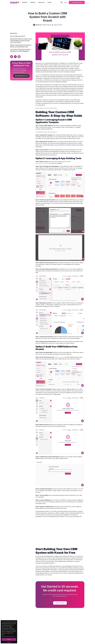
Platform (33, 2)
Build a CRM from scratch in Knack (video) (46, 108)
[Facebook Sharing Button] (15, 57)
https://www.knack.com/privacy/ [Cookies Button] (9, 636)
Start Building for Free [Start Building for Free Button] (77, 2)
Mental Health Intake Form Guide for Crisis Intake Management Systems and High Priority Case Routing (21, 41)
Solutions (25, 2)
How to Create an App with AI (18, 36)
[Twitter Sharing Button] (12, 57)
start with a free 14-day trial (42, 163)
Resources (41, 2)
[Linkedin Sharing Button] (19, 57)
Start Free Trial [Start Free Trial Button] (60, 603)
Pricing (49, 2)
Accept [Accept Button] (9, 639)
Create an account (59, 357)
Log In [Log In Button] (66, 2)
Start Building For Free (21, 76)
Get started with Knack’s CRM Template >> (46, 132)
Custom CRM (39, 75)
